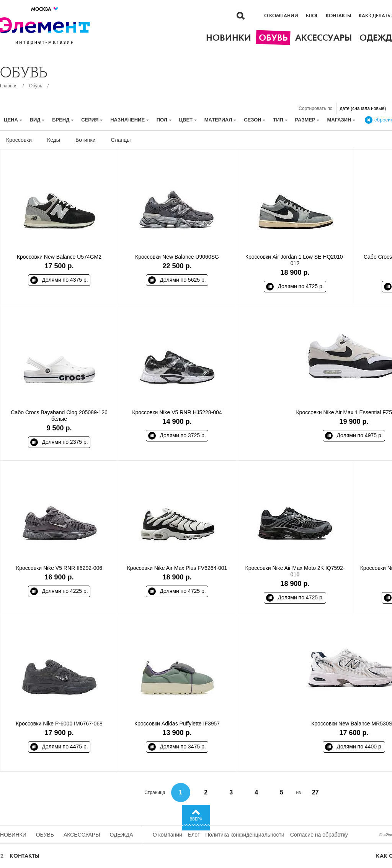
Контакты (338, 16)
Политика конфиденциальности (245, 835)
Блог (312, 16)
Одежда (122, 835)
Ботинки (86, 140)
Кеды (54, 140)
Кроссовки (19, 140)
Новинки (13, 835)
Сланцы (121, 140)
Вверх (196, 819)
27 (315, 792)
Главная (9, 86)
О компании (281, 16)
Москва (45, 9)
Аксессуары (82, 835)
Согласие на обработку (319, 835)
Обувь (36, 86)
